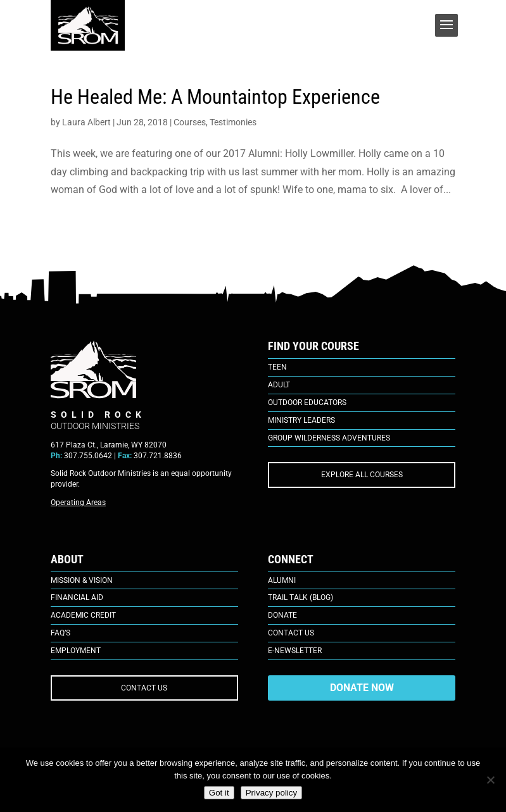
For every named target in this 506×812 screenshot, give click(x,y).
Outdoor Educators (307, 403)
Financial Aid (77, 597)
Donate (282, 615)
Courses (190, 122)
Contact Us (291, 633)
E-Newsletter (295, 651)
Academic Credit (83, 615)
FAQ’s (60, 633)
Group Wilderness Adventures (329, 438)
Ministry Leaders (301, 420)
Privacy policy (271, 793)
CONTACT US (144, 688)
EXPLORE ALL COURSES (362, 475)
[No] (490, 780)
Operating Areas (78, 503)
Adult (279, 385)
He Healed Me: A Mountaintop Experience (215, 97)
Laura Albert (86, 122)
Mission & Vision (82, 580)
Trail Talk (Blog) (300, 597)
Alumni (282, 580)
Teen (277, 367)
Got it (219, 793)
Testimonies (233, 122)
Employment (76, 651)
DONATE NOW (362, 688)
